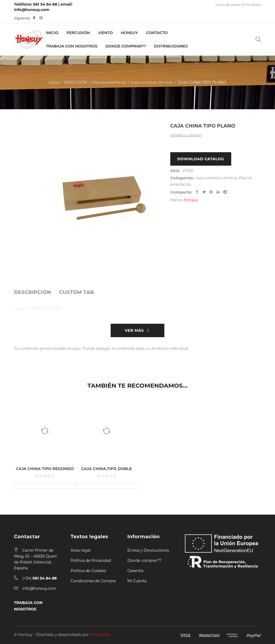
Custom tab (77, 292)
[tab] (32, 292)
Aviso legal (81, 550)
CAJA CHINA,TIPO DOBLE (107, 469)
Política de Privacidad (91, 561)
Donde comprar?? (144, 561)
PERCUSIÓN (78, 33)
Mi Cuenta (137, 581)
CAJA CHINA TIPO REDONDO (45, 469)
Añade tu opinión (186, 135)
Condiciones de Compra (93, 581)
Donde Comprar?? (126, 46)
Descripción (32, 292)
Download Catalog (201, 159)
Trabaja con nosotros (72, 46)
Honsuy (129, 33)
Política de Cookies (88, 571)
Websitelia (99, 635)
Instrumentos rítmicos (152, 82)
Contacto (157, 33)
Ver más (134, 330)
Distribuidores (171, 46)
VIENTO (105, 33)
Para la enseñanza (109, 82)
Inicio (52, 33)
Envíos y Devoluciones (148, 550)
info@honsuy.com (32, 10)
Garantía (135, 571)
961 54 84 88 (45, 4)
